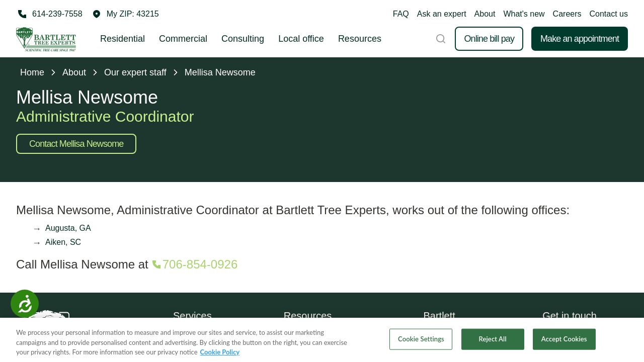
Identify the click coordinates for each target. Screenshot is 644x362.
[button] (126, 14)
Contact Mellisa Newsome (76, 144)
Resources (360, 39)
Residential (123, 39)
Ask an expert (442, 14)
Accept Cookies (564, 343)
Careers (567, 14)
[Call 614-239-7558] (49, 14)
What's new (524, 14)
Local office (301, 39)
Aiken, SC (63, 242)
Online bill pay (489, 39)
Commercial (183, 39)
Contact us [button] (609, 14)
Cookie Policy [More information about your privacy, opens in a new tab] (220, 356)
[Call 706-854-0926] (194, 264)
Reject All (493, 343)
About (485, 14)
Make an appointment (580, 39)
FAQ (401, 14)
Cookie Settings (421, 343)
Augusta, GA (68, 228)
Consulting (243, 39)
